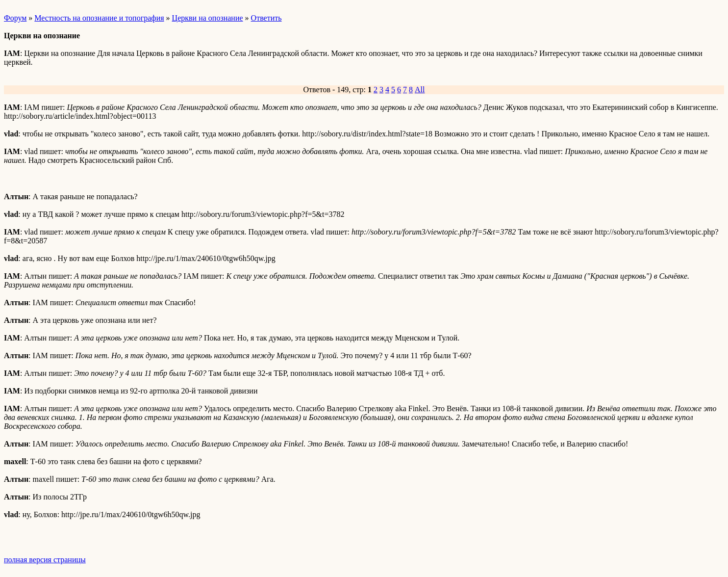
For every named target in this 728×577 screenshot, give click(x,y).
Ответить (266, 18)
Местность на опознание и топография (99, 18)
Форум (15, 18)
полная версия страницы (45, 560)
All (420, 90)
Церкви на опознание (208, 18)
